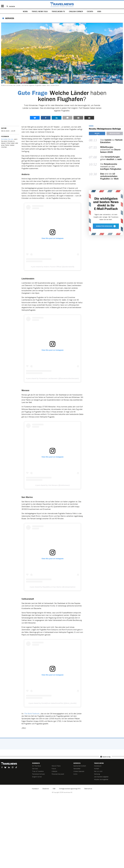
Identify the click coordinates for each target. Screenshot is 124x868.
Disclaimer (46, 789)
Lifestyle (54, 771)
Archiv (75, 774)
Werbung (97, 774)
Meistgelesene (115, 133)
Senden (78, 118)
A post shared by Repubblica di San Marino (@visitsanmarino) (53, 587)
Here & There (56, 766)
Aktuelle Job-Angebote (101, 779)
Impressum (98, 766)
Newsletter (77, 769)
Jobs (99, 11)
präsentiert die (111, 150)
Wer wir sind (98, 771)
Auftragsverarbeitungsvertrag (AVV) (70, 789)
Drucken (89, 118)
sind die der (109, 176)
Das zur (111, 141)
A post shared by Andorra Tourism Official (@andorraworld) (53, 267)
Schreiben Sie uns (7, 139)
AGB (54, 789)
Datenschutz (88, 789)
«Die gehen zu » (111, 158)
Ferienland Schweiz (38, 774)
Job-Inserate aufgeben (101, 777)
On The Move (36, 766)
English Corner (76, 11)
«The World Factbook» (32, 714)
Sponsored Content (80, 766)
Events (90, 11)
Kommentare (67, 118)
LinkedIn (57, 118)
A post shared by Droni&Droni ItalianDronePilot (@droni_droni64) (53, 703)
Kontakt (97, 769)
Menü (2, 6)
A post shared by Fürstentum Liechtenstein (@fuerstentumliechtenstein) (53, 378)
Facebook (46, 118)
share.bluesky (35, 118)
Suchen (12, 6)
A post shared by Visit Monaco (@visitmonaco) (53, 485)
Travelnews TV (58, 11)
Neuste (97, 133)
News (25, 11)
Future (54, 769)
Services (10, 18)
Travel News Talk (40, 11)
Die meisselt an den (111, 166)
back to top (107, 757)
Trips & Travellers (38, 771)
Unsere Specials (79, 771)
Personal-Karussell (58, 774)
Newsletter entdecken (106, 226)
